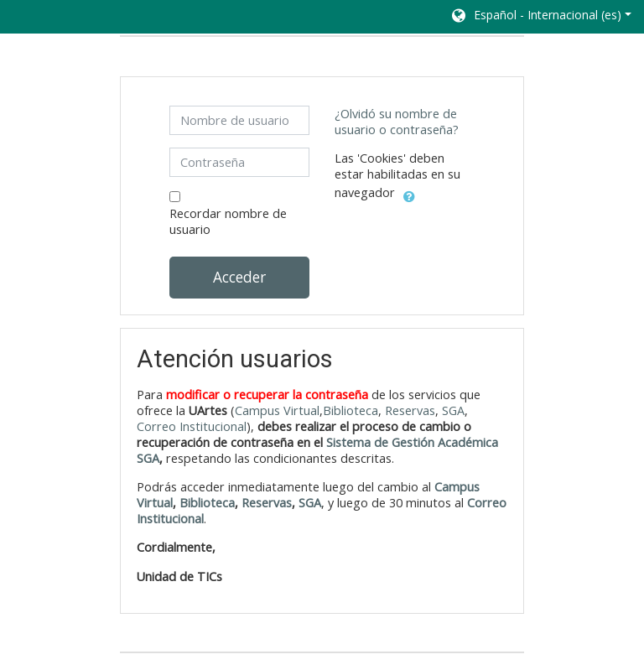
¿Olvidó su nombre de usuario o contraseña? (397, 122)
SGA (453, 410)
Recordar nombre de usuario (228, 221)
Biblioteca (351, 410)
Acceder (239, 277)
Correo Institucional (192, 426)
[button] (540, 17)
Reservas (410, 410)
